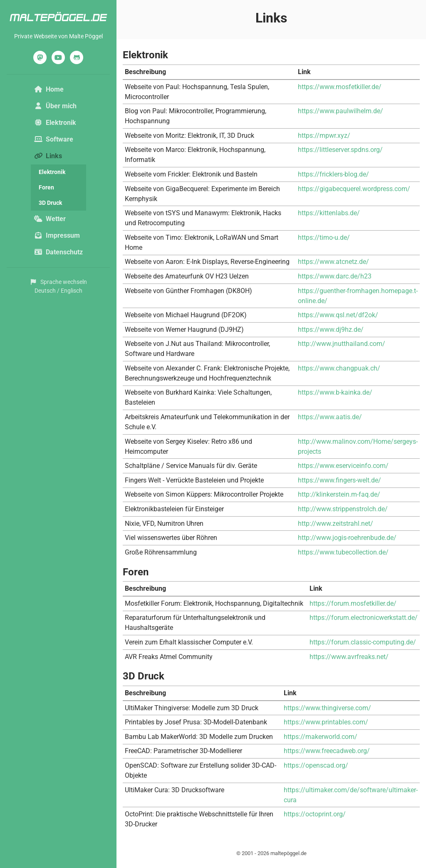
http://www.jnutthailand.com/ (342, 344)
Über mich (55, 106)
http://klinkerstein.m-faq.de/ (339, 494)
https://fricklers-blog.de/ (333, 174)
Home (49, 89)
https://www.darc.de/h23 (335, 276)
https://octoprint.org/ (315, 814)
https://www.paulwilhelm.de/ (341, 111)
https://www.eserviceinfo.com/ (343, 466)
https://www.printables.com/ (326, 722)
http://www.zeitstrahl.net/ (336, 524)
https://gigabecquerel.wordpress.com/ (354, 189)
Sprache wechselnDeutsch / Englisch (58, 286)
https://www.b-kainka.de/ (335, 392)
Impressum (57, 235)
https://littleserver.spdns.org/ (340, 150)
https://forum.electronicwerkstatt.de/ (364, 618)
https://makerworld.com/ (321, 737)
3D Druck (50, 203)
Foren (46, 187)
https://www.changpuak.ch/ (339, 368)
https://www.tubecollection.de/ (343, 552)
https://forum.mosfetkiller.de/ (353, 603)
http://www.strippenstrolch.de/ (343, 509)
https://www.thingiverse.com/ (327, 708)
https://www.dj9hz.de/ (331, 330)
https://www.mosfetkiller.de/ (340, 87)
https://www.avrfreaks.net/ (349, 657)
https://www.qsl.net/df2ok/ (338, 315)
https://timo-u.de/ (324, 238)
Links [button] (60, 155)
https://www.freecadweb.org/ (327, 751)
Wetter (50, 219)
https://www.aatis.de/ (330, 417)
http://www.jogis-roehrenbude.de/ (347, 538)
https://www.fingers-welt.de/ (339, 480)
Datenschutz (58, 252)
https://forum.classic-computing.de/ (363, 642)
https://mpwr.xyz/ (324, 136)
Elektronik (52, 172)
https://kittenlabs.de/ (329, 213)
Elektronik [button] (55, 123)
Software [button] (54, 139)
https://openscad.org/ (316, 765)
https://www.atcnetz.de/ (333, 262)
